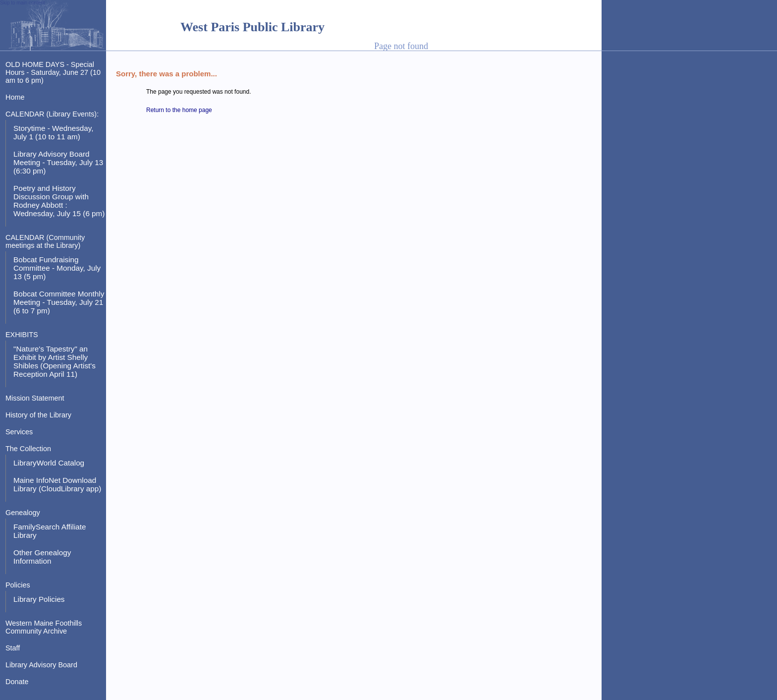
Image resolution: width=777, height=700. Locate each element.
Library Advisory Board (41, 665)
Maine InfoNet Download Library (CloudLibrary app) (57, 484)
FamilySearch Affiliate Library (50, 531)
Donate (17, 682)
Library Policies (39, 599)
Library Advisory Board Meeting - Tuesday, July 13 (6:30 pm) (58, 162)
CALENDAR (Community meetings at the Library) (45, 241)
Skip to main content (23, 3)
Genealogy (23, 513)
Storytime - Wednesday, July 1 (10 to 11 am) (53, 132)
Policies (18, 585)
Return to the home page (179, 110)
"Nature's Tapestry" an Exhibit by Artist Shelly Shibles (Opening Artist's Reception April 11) (55, 361)
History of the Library (38, 415)
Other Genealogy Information (42, 557)
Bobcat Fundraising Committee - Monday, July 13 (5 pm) (57, 268)
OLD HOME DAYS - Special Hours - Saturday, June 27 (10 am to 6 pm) (53, 72)
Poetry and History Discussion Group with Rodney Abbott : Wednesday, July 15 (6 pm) (59, 201)
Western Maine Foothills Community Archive (44, 627)
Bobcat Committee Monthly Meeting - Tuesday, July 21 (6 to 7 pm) (59, 302)
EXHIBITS (22, 335)
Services (19, 432)
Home (15, 97)
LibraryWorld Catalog (49, 463)
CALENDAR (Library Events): (52, 114)
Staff (13, 648)
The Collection (28, 449)
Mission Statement (35, 398)
